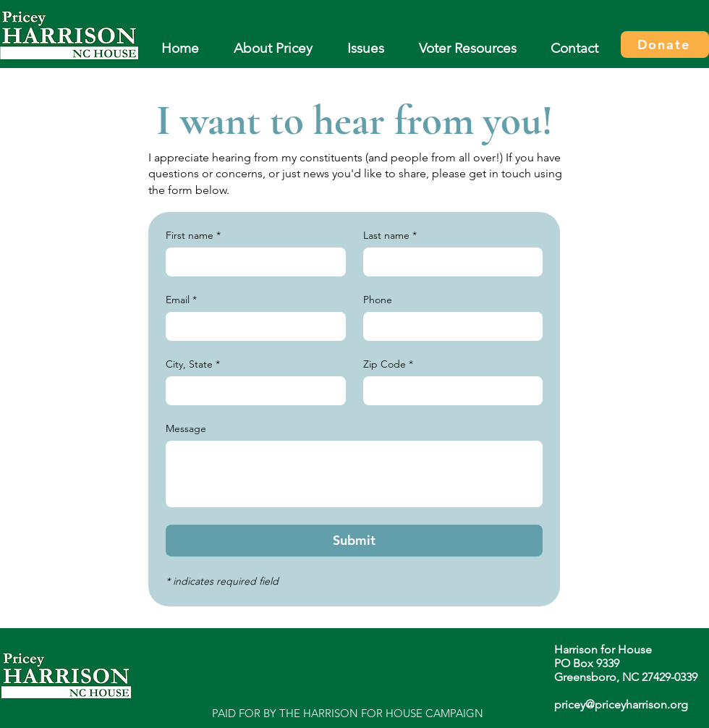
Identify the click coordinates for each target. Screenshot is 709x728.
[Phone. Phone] (449, 326)
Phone (378, 300)
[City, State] (251, 391)
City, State (193, 364)
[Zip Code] (449, 391)
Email (181, 300)
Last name (390, 236)
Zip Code (388, 364)
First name (193, 236)
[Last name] (449, 262)
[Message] (354, 474)
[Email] (251, 326)
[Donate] (665, 45)
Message (186, 429)
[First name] (251, 262)
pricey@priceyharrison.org (621, 704)
